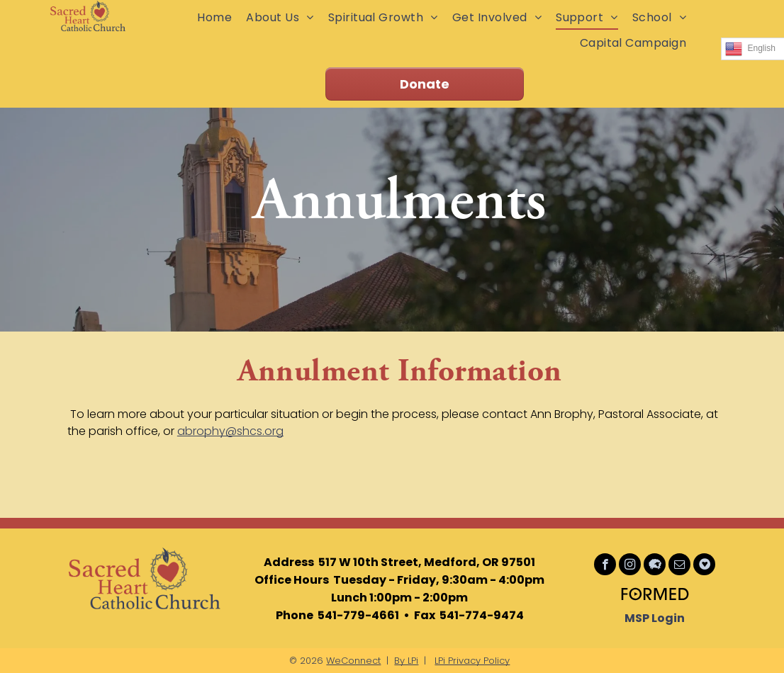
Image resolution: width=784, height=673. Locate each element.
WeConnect (353, 661)
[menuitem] (214, 17)
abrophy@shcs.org (230, 431)
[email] (679, 566)
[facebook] (605, 566)
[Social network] (655, 566)
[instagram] (630, 566)
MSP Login (655, 618)
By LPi (406, 661)
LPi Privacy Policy (472, 661)
